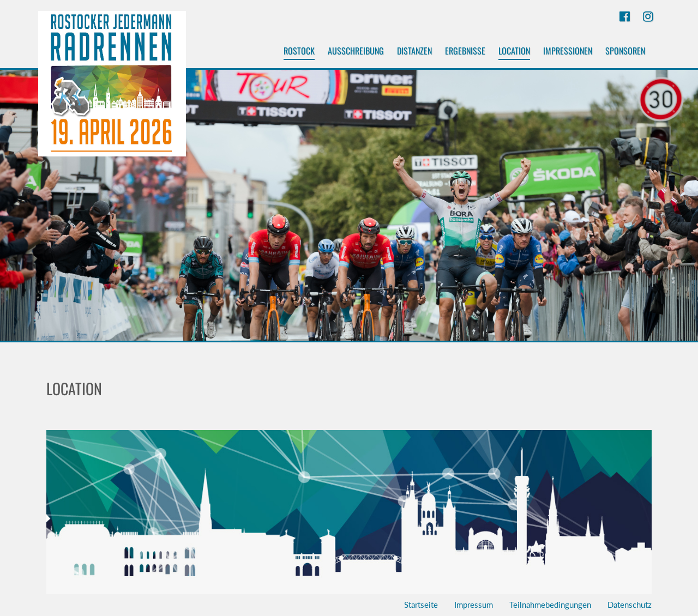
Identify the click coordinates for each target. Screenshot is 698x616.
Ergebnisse (465, 51)
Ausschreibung (356, 51)
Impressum (474, 605)
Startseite (421, 605)
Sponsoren (625, 51)
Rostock (299, 52)
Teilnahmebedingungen (550, 605)
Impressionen (568, 51)
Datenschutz (630, 605)
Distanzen (414, 51)
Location (514, 52)
